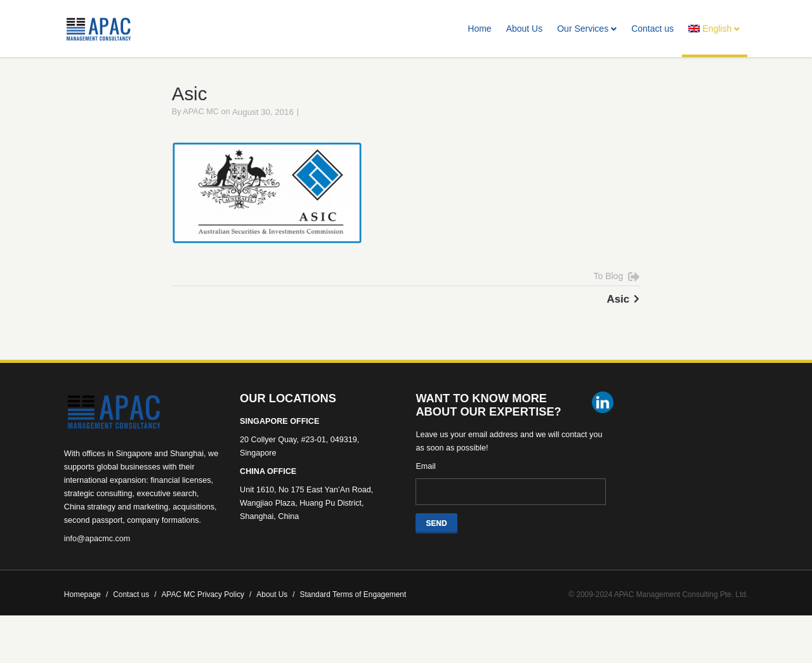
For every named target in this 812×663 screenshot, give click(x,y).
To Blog (609, 291)
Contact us (652, 29)
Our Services (587, 29)
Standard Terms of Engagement (353, 609)
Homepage (86, 609)
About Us (525, 29)
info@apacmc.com (97, 553)
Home (479, 29)
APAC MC (201, 127)
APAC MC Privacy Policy (206, 609)
